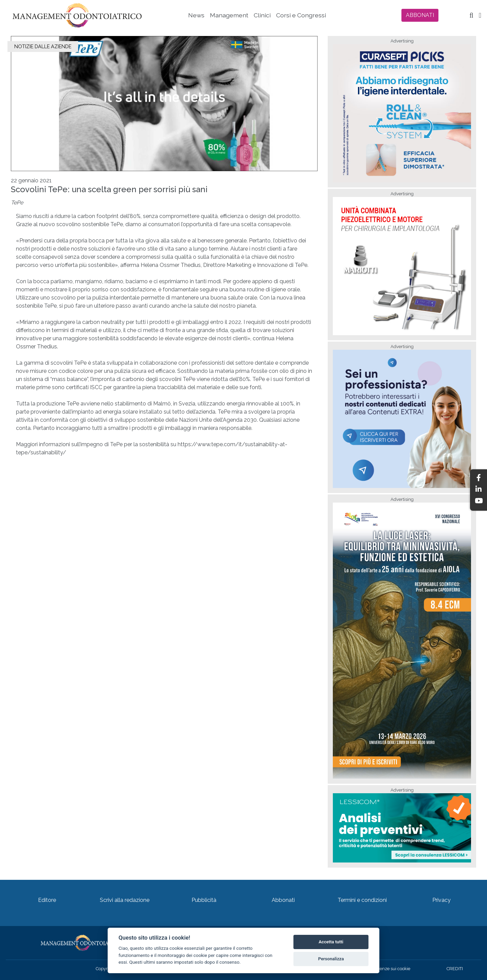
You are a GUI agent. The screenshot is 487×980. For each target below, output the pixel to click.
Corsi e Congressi (301, 15)
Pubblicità (204, 900)
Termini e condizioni (362, 900)
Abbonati (283, 900)
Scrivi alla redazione (125, 900)
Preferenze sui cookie (389, 969)
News (196, 15)
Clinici (262, 15)
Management (229, 15)
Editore (47, 900)
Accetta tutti (331, 942)
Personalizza (331, 959)
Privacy (441, 900)
